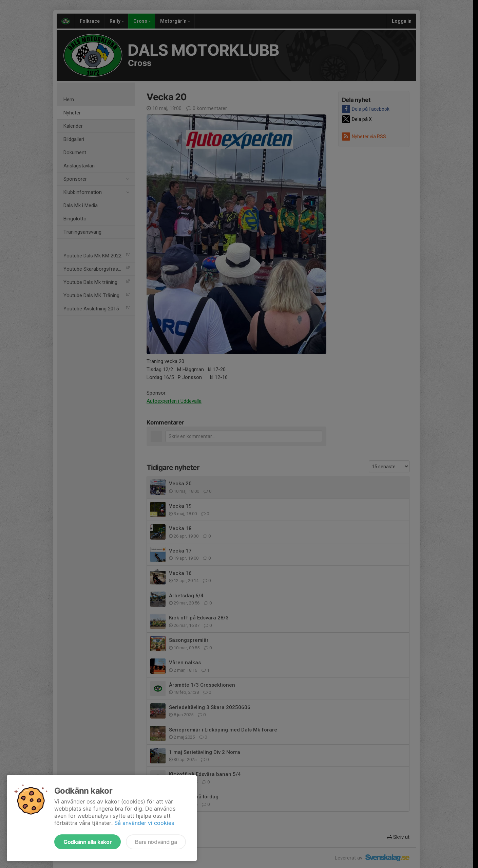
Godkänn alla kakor (88, 842)
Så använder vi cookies (144, 823)
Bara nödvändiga (156, 842)
